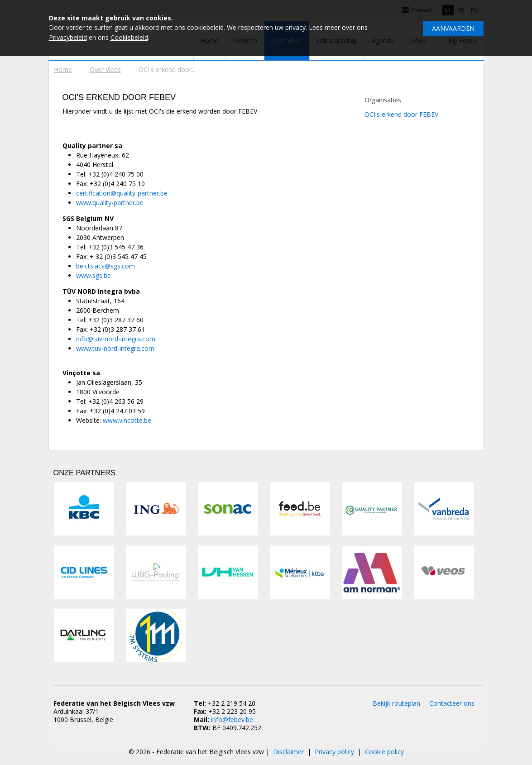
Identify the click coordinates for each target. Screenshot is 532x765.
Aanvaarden (453, 28)
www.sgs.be (93, 275)
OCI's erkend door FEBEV (401, 114)
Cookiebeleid (129, 37)
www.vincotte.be (127, 420)
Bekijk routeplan (396, 703)
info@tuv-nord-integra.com (116, 339)
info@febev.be (232, 720)
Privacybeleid (68, 37)
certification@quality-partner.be (122, 193)
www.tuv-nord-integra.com (115, 348)
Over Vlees (105, 69)
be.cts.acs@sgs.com (105, 266)
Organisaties (383, 100)
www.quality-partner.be (110, 203)
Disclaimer (288, 752)
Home (63, 69)
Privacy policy (334, 752)
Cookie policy (384, 752)
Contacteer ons (452, 703)
